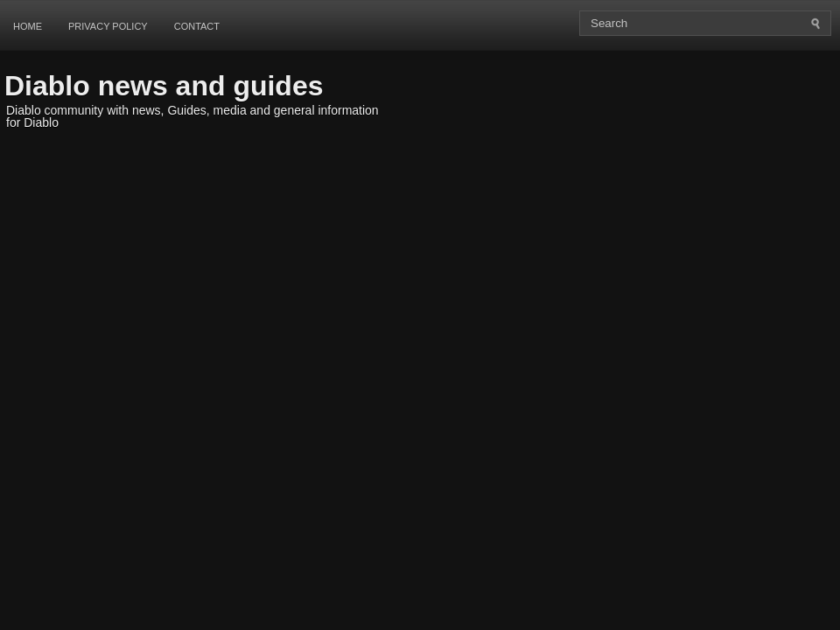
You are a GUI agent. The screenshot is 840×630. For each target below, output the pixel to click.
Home (28, 26)
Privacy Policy (108, 26)
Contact (197, 26)
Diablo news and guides (164, 86)
